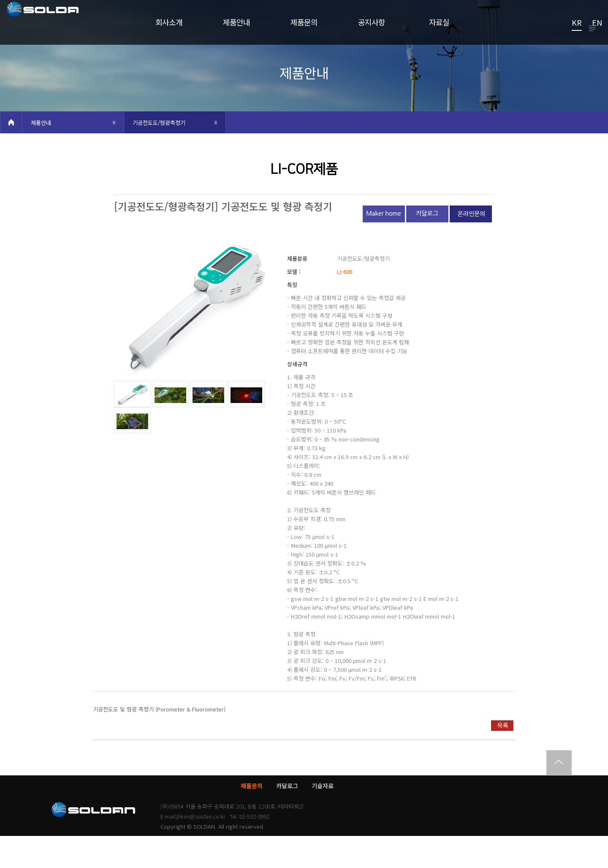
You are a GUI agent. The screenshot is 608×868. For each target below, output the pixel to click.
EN (597, 23)
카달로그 (287, 818)
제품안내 (41, 155)
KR (577, 23)
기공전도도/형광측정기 (159, 155)
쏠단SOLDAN (60, 28)
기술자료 (323, 818)
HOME (11, 154)
